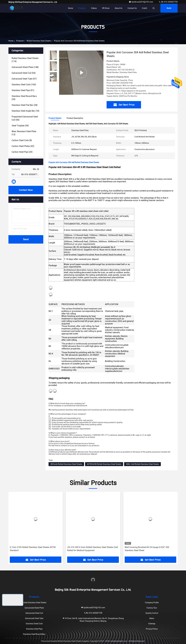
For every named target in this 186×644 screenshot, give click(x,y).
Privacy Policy (152, 629)
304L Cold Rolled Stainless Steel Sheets (142, 464)
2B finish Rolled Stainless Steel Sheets (66, 464)
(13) (24, 133)
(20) (22, 152)
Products (82, 8)
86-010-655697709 (168, 2)
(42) (23, 146)
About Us (119, 8)
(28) (25, 105)
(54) (24, 73)
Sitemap (152, 624)
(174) (25, 60)
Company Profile (152, 603)
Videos (94, 8)
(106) (24, 85)
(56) (25, 118)
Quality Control (152, 613)
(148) (25, 67)
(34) (24, 98)
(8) (22, 140)
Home (71, 8)
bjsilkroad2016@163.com (141, 2)
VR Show (106, 8)
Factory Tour (152, 608)
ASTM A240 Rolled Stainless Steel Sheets (104, 464)
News (152, 618)
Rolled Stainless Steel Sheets (39, 41)
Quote (169, 8)
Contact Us (132, 8)
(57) (24, 79)
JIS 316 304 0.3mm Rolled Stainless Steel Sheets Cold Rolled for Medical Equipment (92, 549)
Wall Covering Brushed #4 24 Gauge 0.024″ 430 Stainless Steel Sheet (147, 549)
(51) (23, 90)
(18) (25, 111)
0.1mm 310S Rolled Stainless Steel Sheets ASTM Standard (33, 549)
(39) (20, 126)
